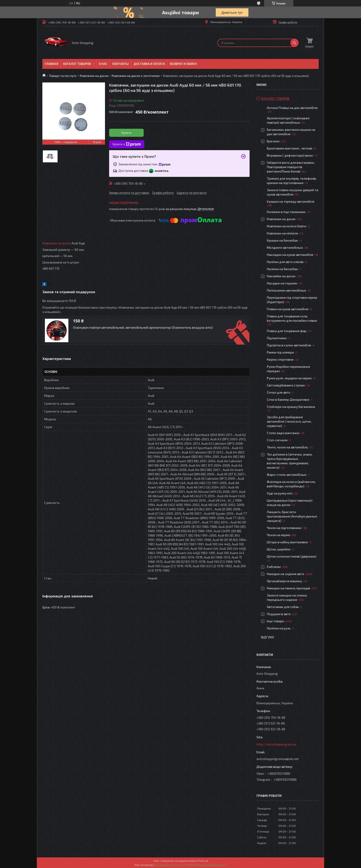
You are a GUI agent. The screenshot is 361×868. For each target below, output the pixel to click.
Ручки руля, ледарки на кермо (289, 378)
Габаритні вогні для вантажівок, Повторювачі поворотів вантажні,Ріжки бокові (291, 167)
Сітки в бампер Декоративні (288, 399)
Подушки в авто (279, 614)
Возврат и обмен (183, 64)
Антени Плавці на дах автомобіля (292, 108)
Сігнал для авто (279, 392)
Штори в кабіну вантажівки (287, 542)
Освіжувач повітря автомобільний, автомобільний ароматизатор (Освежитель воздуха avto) (143, 327)
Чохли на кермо (279, 535)
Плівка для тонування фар (287, 331)
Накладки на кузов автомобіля (290, 255)
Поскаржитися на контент (172, 865)
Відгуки (267, 637)
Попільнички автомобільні (286, 290)
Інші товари (275, 621)
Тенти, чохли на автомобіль (287, 447)
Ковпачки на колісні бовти (287, 226)
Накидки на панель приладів (288, 588)
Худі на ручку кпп (280, 493)
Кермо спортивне (280, 359)
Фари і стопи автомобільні (287, 475)
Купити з (127, 144)
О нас (103, 64)
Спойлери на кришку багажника (291, 407)
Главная (51, 64)
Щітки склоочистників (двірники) (292, 556)
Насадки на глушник (282, 283)
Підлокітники (277, 338)
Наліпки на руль (279, 628)
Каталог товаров (77, 64)
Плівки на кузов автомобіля (288, 309)
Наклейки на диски (281, 276)
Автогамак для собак (283, 607)
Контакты (121, 64)
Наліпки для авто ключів (285, 262)
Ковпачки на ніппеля (282, 233)
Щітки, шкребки (279, 549)
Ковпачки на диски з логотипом (136, 76)
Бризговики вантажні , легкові (290, 148)
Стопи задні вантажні (283, 433)
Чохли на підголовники (284, 528)
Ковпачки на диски (94, 76)
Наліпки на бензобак (282, 269)
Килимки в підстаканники (286, 212)
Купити (127, 133)
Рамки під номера (280, 352)
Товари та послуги (63, 76)
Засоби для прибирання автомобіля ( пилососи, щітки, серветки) (289, 421)
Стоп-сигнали (277, 440)
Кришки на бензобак (282, 240)
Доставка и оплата (149, 64)
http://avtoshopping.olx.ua (276, 744)
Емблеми (274, 567)
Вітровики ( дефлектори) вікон (290, 155)
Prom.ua (203, 861)
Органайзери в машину (284, 581)
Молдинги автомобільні (285, 247)
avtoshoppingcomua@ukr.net (278, 759)
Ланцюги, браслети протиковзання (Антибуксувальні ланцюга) (292, 516)
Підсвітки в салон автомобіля (289, 345)
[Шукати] (294, 43)
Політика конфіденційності (209, 865)
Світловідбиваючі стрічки (286, 385)
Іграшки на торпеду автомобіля (291, 201)
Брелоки (273, 141)
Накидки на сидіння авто (285, 574)
